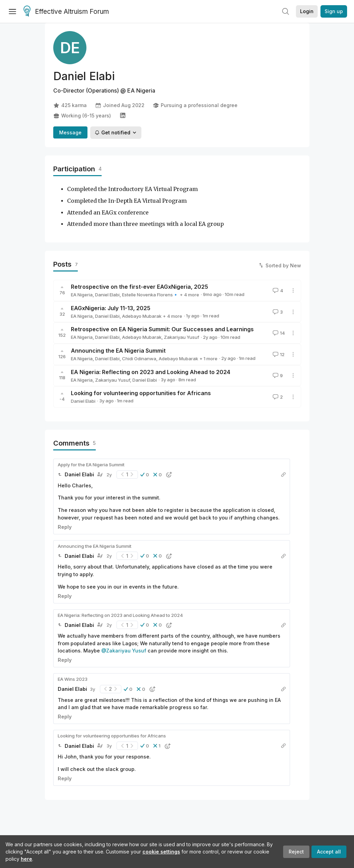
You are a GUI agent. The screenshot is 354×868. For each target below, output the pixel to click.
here (26, 859)
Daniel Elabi (107, 295)
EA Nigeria (82, 295)
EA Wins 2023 (73, 679)
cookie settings (161, 852)
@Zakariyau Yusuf (124, 651)
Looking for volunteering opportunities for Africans (141, 393)
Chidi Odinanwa (139, 359)
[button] (145, 475)
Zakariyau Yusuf (181, 337)
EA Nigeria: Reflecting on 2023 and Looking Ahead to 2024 (151, 372)
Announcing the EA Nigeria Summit (118, 351)
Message (70, 132)
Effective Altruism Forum (66, 12)
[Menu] (12, 11)
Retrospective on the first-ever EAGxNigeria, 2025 (139, 287)
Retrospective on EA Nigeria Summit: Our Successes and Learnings (162, 329)
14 (278, 333)
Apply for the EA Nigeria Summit (91, 465)
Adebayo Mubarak (142, 316)
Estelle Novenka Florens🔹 (150, 295)
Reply (65, 527)
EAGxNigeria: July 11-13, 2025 (111, 308)
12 (278, 354)
